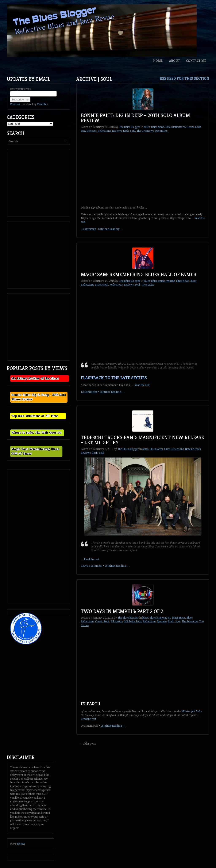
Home (158, 61)
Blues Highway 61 (160, 618)
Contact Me (196, 61)
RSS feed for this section (184, 78)
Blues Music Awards (163, 281)
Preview (15, 104)
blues (147, 127)
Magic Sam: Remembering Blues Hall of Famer (138, 275)
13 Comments (89, 392)
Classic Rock (194, 127)
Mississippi (102, 285)
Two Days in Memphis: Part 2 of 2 (122, 611)
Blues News (158, 127)
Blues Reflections (175, 127)
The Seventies (190, 622)
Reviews (117, 131)
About (174, 61)
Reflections (104, 131)
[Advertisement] (40, 183)
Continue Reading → (110, 229)
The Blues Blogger (130, 127)
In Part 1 (91, 704)
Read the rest (142, 385)
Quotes (21, 844)
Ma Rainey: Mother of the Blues (35, 378)
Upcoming (161, 131)
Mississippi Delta (192, 711)
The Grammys (145, 131)
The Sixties (148, 285)
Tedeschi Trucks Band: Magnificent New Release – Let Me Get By (142, 440)
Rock (126, 131)
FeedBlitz (43, 104)
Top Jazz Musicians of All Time (35, 416)
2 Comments (88, 229)
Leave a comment (92, 566)
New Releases (89, 131)
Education (117, 622)
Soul (133, 131)
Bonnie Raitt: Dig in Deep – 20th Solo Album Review (135, 118)
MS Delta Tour (133, 622)
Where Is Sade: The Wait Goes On (36, 433)
